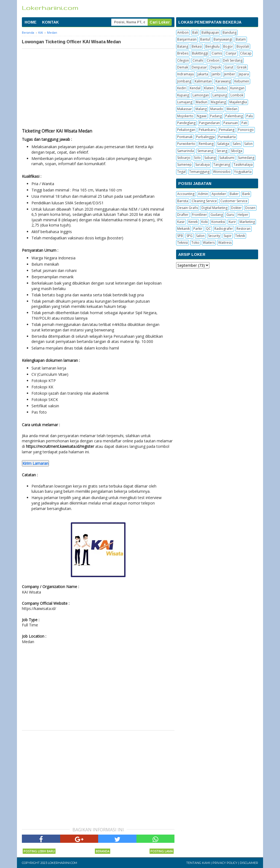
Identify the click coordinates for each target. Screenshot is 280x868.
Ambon (183, 32)
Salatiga (223, 144)
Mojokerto (185, 116)
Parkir (198, 229)
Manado (217, 109)
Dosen (250, 208)
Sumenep (184, 164)
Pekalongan (186, 130)
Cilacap (246, 53)
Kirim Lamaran (35, 463)
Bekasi (197, 46)
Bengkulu (212, 46)
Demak (183, 67)
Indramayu (186, 74)
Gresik (242, 67)
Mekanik (183, 229)
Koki (205, 222)
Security (214, 236)
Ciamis (217, 53)
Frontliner (199, 215)
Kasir (181, 222)
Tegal (181, 172)
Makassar (185, 109)
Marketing (247, 222)
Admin (203, 194)
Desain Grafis (188, 208)
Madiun (202, 102)
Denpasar (199, 67)
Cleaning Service (204, 201)
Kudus (222, 88)
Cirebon (213, 60)
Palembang (234, 116)
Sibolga (237, 151)
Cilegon (183, 60)
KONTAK (50, 22)
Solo (197, 158)
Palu (250, 116)
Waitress (225, 243)
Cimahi (198, 60)
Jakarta (203, 74)
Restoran (243, 229)
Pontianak (185, 137)
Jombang (184, 81)
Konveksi (218, 222)
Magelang (218, 102)
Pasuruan (231, 123)
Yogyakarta (243, 172)
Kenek (193, 222)
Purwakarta (227, 137)
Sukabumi (227, 158)
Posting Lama (162, 851)
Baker (234, 194)
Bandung (230, 32)
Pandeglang (186, 123)
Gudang (217, 215)
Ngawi (202, 116)
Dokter (236, 208)
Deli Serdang (233, 60)
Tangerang (222, 164)
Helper (243, 215)
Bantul (205, 39)
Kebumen (242, 81)
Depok (216, 67)
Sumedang (246, 158)
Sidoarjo (184, 158)
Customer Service (234, 201)
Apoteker (219, 194)
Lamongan (201, 95)
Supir (228, 236)
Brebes (183, 53)
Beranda (103, 851)
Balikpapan (210, 32)
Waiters (209, 243)
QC (208, 229)
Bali (195, 32)
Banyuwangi (223, 39)
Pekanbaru (207, 130)
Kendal (195, 88)
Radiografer (224, 229)
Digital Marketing (215, 208)
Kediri (182, 88)
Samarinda (186, 151)
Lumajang (185, 102)
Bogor (228, 46)
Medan (232, 109)
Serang (222, 151)
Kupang (183, 95)
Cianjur (231, 53)
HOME (31, 22)
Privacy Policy (225, 863)
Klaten (209, 88)
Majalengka (238, 102)
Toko (195, 243)
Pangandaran (209, 123)
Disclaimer (249, 863)
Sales (237, 144)
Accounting (186, 194)
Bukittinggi (200, 53)
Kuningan (237, 88)
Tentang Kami (198, 863)
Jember (230, 74)
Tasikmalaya (243, 164)
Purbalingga (205, 137)
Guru (230, 215)
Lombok (237, 95)
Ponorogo (246, 130)
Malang (201, 109)
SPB (180, 236)
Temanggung (199, 172)
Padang (216, 116)
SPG (189, 236)
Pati (244, 123)
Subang (210, 158)
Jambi (216, 74)
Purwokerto (186, 144)
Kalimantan (203, 81)
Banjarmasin (187, 39)
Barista (183, 201)
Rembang (206, 144)
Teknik (240, 236)
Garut (229, 67)
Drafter (183, 215)
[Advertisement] (98, 90)
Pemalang (227, 130)
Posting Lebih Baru (39, 851)
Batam (241, 39)
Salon (248, 144)
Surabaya (202, 164)
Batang (183, 46)
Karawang (223, 81)
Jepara (244, 74)
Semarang (205, 151)
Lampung (220, 95)
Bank (246, 194)
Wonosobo (222, 172)
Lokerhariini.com (62, 863)
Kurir (232, 222)
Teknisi (183, 243)
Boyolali (243, 46)
